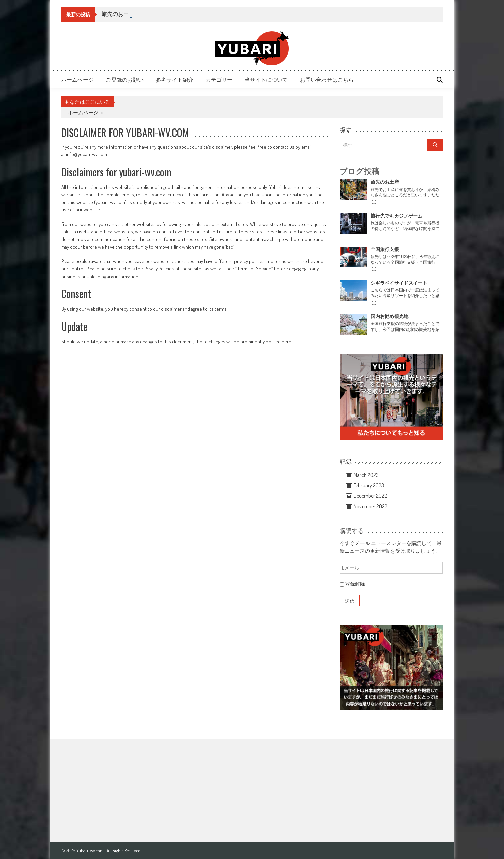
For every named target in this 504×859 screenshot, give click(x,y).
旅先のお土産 (118, 14)
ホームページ (77, 80)
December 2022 (370, 496)
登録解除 (352, 584)
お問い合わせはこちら (327, 80)
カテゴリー (219, 80)
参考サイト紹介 (175, 80)
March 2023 (366, 475)
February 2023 (369, 485)
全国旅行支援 (385, 249)
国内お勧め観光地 (389, 316)
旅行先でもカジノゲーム (397, 216)
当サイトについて (266, 80)
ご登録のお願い (125, 80)
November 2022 (371, 506)
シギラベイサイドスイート (399, 283)
